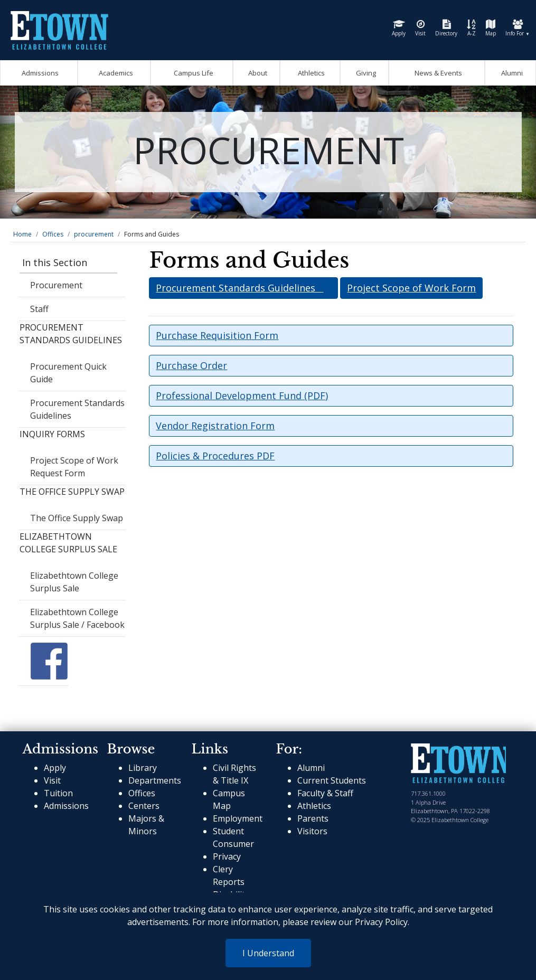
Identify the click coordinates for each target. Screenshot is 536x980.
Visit (420, 28)
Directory (446, 28)
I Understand (268, 953)
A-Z (471, 28)
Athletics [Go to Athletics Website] (310, 73)
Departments (155, 780)
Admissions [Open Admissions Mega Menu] (39, 73)
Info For (518, 28)
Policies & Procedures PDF (215, 456)
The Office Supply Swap (77, 518)
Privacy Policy (381, 922)
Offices (53, 234)
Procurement (56, 285)
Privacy (227, 856)
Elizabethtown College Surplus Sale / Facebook (77, 618)
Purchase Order (191, 365)
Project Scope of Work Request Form (74, 467)
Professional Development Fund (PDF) (242, 395)
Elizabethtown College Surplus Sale (74, 582)
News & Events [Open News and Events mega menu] (437, 73)
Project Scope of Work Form (411, 288)
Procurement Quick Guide (68, 373)
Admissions (66, 806)
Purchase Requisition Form (217, 335)
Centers (144, 806)
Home (22, 234)
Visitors (312, 831)
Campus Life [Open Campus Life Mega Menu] (192, 73)
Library (143, 768)
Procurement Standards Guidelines (77, 409)
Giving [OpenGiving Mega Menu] (364, 73)
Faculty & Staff (325, 793)
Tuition (58, 793)
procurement (94, 234)
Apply (399, 28)
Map (491, 28)
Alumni (510, 73)
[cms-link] (458, 763)
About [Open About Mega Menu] (256, 73)
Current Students (332, 780)
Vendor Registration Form (215, 426)
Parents (313, 818)
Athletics (314, 806)
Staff (39, 309)
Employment (238, 818)
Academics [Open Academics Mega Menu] (114, 73)
